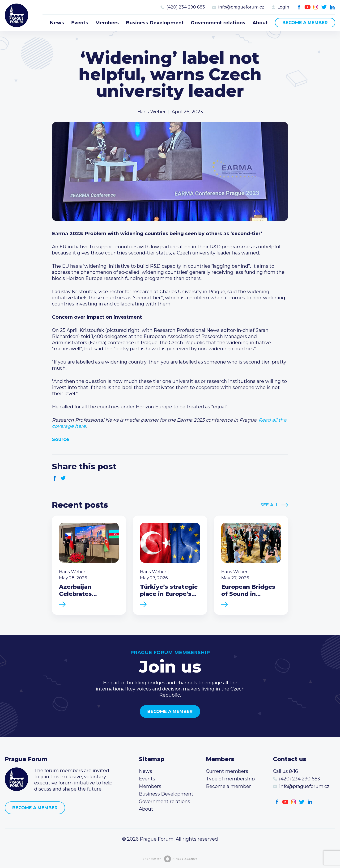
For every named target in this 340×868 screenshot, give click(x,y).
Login (283, 7)
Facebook (299, 7)
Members (107, 23)
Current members (227, 771)
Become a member (305, 23)
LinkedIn (332, 7)
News (57, 23)
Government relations (218, 23)
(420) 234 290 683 (186, 7)
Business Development (155, 23)
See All (270, 505)
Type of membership (230, 779)
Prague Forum (17, 15)
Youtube (308, 7)
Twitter (324, 7)
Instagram (316, 7)
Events (80, 23)
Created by (170, 859)
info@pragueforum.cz (241, 7)
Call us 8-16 (285, 771)
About (260, 23)
